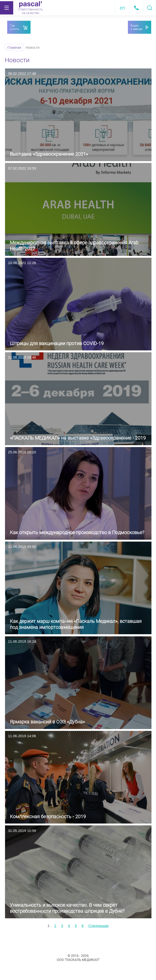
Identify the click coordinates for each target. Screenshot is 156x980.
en (122, 8)
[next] (99, 926)
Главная (14, 47)
